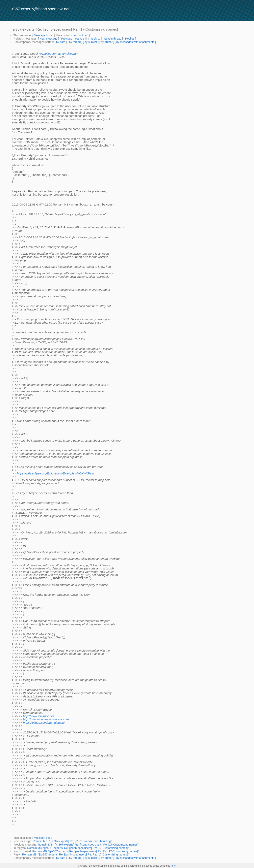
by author (107, 42)
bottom (83, 35)
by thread (75, 42)
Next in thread (113, 39)
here (173, 866)
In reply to (94, 39)
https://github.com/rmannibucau (44, 723)
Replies (130, 39)
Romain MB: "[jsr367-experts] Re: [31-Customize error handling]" (73, 841)
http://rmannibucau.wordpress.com (46, 719)
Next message (49, 39)
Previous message (73, 39)
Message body (43, 35)
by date (61, 42)
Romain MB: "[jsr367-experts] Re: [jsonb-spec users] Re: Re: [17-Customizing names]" (86, 851)
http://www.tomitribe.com (39, 716)
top (76, 35)
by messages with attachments (135, 42)
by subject (91, 42)
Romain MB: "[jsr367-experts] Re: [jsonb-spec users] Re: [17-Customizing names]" (89, 845)
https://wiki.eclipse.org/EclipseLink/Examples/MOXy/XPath (56, 473)
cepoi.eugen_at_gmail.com (58, 54)
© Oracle (83, 866)
